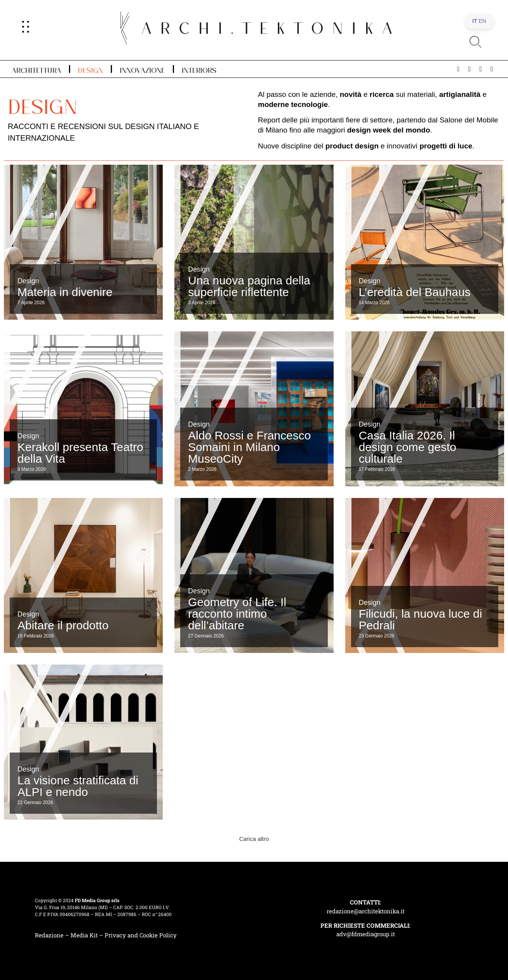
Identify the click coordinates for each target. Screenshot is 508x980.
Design (90, 69)
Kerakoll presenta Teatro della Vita (80, 453)
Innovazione (142, 69)
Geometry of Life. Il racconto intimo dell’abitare (237, 614)
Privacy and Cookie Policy (141, 935)
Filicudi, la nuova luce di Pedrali (421, 619)
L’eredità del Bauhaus (415, 292)
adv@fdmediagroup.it (366, 934)
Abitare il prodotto (63, 625)
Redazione (49, 935)
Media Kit (84, 935)
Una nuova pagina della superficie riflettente (249, 286)
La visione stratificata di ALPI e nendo (78, 786)
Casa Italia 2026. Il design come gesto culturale (408, 447)
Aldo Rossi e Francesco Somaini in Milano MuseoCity (249, 447)
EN (482, 21)
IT (475, 21)
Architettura (36, 69)
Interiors (199, 69)
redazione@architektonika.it (366, 911)
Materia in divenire (65, 292)
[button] (254, 839)
